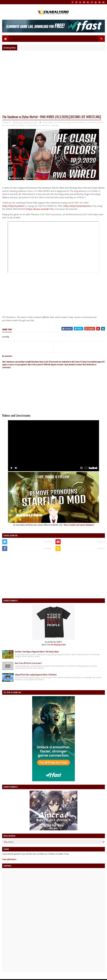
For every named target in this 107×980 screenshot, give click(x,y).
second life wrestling (15, 125)
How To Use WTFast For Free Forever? (28, 663)
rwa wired (92, 122)
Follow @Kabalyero (9, 859)
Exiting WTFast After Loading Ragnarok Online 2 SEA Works (36, 675)
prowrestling (59, 122)
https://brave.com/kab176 (40, 209)
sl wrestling (32, 125)
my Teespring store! (58, 644)
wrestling (55, 125)
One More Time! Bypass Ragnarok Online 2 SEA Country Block (37, 652)
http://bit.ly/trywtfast (13, 206)
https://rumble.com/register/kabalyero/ (79, 525)
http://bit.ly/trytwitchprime (77, 206)
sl (26, 125)
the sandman (44, 125)
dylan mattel (47, 122)
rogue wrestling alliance (76, 122)
